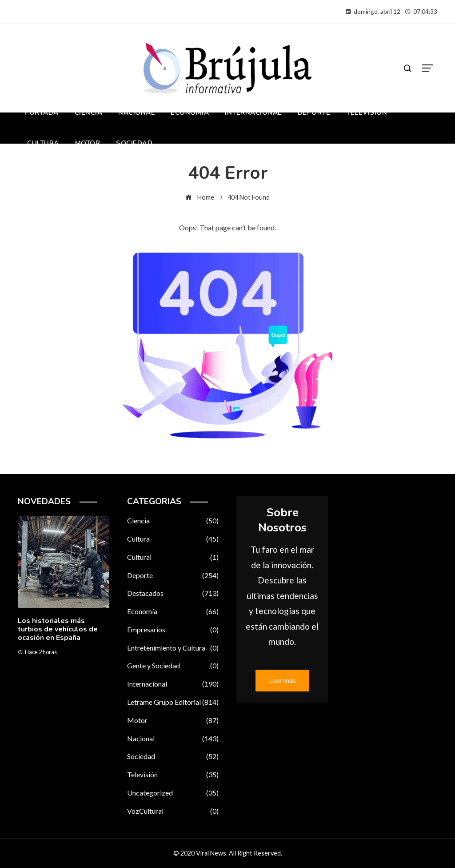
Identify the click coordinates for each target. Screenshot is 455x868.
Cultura (173, 539)
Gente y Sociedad (173, 666)
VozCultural (173, 811)
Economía (173, 612)
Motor (173, 721)
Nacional (173, 739)
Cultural (173, 557)
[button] (46, 694)
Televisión (173, 775)
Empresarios (173, 630)
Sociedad (173, 757)
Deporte (173, 576)
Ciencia (173, 521)
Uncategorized (173, 793)
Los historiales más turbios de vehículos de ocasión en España (58, 629)
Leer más (282, 680)
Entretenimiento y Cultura (173, 648)
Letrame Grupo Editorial (173, 702)
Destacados (173, 593)
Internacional (173, 684)
